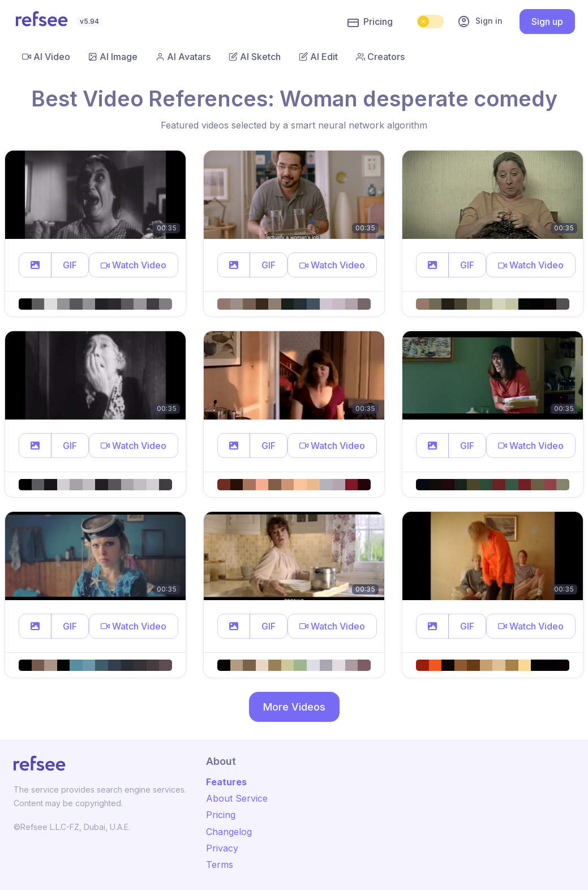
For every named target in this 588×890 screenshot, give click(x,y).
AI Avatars (183, 57)
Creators (380, 57)
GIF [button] (70, 265)
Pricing (370, 22)
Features (226, 782)
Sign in (480, 22)
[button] (35, 265)
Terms (220, 865)
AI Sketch (255, 57)
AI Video (46, 57)
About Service (237, 798)
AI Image (113, 57)
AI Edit (318, 57)
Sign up (547, 22)
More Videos (294, 707)
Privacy (222, 848)
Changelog (229, 832)
